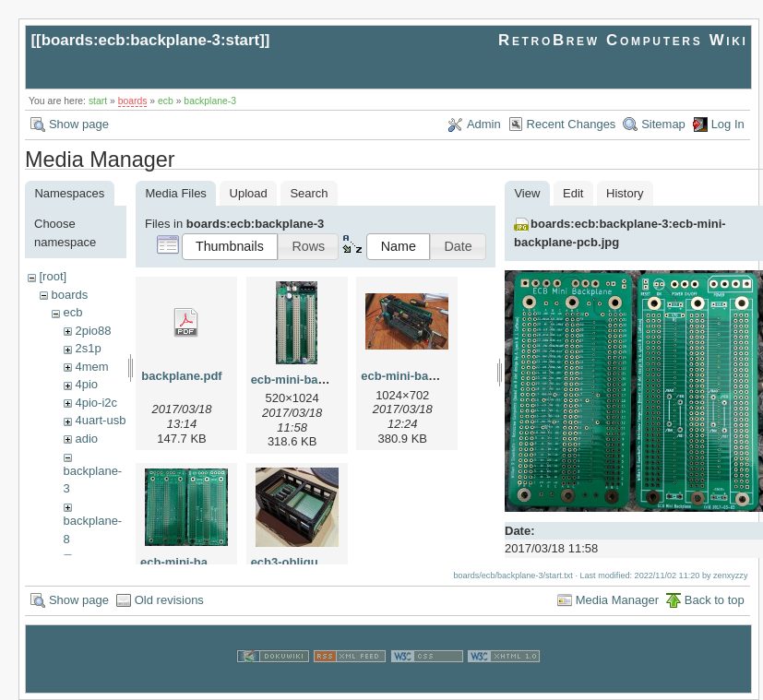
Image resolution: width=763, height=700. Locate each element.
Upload (249, 193)
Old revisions (169, 600)
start (98, 101)
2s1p (88, 348)
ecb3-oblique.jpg (298, 562)
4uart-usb (100, 420)
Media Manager (617, 600)
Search (309, 193)
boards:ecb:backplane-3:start (151, 40)
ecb (166, 101)
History (625, 193)
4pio (86, 384)
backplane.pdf (181, 376)
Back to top (715, 600)
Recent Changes (572, 124)
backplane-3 (210, 101)
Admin (484, 124)
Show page (79, 124)
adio (86, 439)
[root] (53, 276)
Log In (728, 124)
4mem (91, 367)
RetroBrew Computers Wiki (623, 40)
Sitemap (663, 124)
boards (133, 101)
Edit (573, 193)
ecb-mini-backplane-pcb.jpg (220, 562)
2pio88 (93, 331)
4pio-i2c (96, 403)
